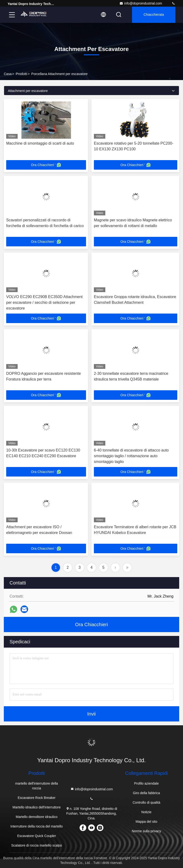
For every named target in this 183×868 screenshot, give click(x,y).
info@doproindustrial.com (141, 3)
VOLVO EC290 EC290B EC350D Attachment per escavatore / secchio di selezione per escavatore (44, 302)
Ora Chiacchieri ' (46, 165)
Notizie (146, 812)
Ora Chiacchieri (91, 624)
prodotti (21, 74)
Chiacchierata (154, 15)
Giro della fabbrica (147, 793)
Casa (8, 74)
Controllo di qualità (146, 802)
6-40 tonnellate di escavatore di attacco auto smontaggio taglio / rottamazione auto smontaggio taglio (131, 456)
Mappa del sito (146, 822)
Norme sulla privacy (146, 831)
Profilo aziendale (147, 783)
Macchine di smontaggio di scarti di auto (40, 143)
